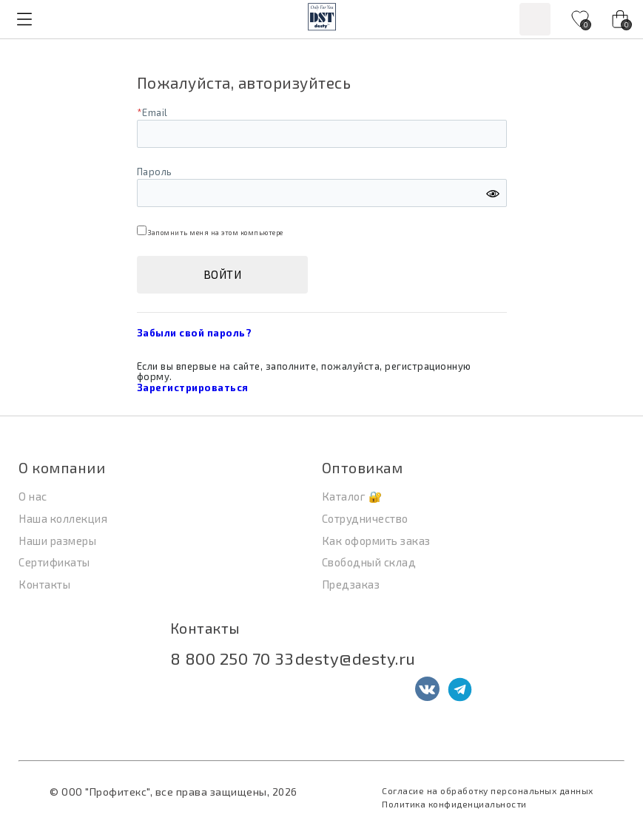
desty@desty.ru (356, 658)
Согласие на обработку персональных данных (488, 790)
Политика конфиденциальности (454, 804)
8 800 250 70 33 (232, 658)
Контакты (205, 628)
